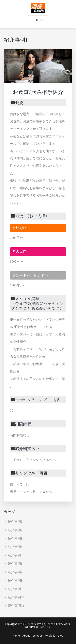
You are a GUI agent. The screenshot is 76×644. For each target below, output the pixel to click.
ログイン (46, 627)
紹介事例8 (15, 580)
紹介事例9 (15, 589)
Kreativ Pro (35, 624)
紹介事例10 (16, 597)
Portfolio (50, 636)
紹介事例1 (15, 521)
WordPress (32, 627)
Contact (37, 636)
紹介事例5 (15, 555)
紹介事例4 (15, 547)
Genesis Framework (58, 624)
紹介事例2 (15, 530)
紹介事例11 (16, 606)
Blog (61, 636)
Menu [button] (40, 20)
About (26, 636)
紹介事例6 (15, 563)
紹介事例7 (15, 572)
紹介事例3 (15, 538)
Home (16, 636)
